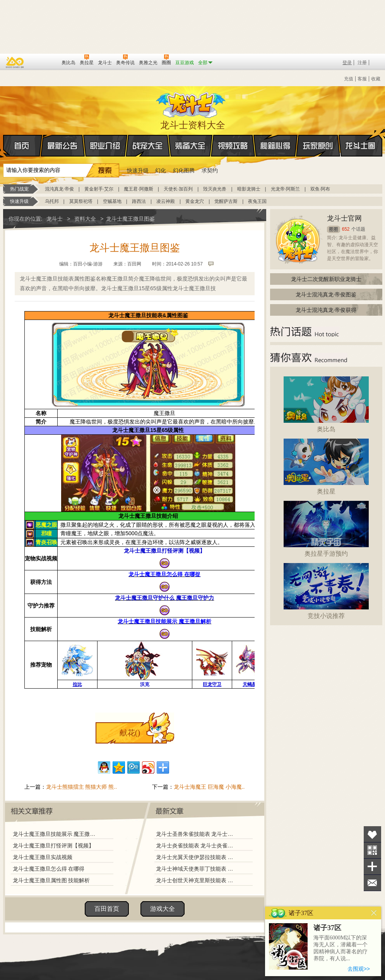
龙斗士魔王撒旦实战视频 (43, 857)
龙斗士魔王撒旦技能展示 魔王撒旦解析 (56, 834)
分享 (372, 867)
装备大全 (190, 146)
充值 (349, 79)
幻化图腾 (184, 170)
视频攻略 (233, 146)
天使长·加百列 (178, 189)
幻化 (161, 170)
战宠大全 (148, 146)
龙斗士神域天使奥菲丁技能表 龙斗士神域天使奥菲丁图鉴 (196, 869)
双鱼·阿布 (320, 189)
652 (346, 229)
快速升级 (138, 170)
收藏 (376, 79)
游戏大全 (163, 909)
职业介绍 (105, 146)
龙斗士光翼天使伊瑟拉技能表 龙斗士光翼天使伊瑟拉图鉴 (196, 857)
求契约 (210, 170)
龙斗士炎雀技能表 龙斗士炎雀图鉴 (196, 846)
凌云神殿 (166, 201)
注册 (362, 63)
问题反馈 (372, 883)
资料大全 (85, 219)
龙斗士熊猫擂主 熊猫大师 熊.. (82, 787)
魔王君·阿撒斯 (138, 189)
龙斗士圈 (360, 138)
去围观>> (359, 969)
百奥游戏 (15, 62)
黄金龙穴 (195, 201)
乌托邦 (52, 201)
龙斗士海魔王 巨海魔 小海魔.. (209, 787)
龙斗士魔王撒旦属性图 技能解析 (51, 880)
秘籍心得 (275, 146)
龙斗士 (192, 103)
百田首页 (107, 909)
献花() (130, 733)
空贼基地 (112, 201)
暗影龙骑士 (249, 189)
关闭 (374, 913)
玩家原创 (318, 146)
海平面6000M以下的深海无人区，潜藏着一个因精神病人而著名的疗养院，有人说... (341, 948)
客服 (362, 79)
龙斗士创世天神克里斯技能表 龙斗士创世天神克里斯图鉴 (196, 880)
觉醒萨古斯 (226, 201)
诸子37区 (327, 928)
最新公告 (63, 146)
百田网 (44, 62)
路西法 (139, 201)
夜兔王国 (257, 201)
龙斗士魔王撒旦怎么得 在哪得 (49, 869)
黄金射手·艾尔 (99, 189)
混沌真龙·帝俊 (59, 189)
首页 (4, 146)
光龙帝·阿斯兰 (285, 189)
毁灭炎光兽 (215, 189)
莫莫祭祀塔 (81, 201)
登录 (347, 63)
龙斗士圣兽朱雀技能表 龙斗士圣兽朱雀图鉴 (196, 834)
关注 (372, 850)
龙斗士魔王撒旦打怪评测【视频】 (53, 846)
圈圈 (334, 229)
